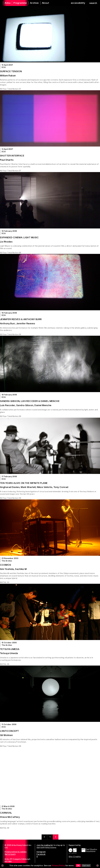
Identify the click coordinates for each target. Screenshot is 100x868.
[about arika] (44, 3)
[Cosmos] (50, 528)
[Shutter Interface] (50, 118)
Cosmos (6, 565)
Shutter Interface (12, 156)
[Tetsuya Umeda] (50, 612)
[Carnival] (50, 776)
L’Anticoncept (9, 731)
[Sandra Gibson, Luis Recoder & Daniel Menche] (50, 364)
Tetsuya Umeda (10, 649)
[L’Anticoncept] (50, 694)
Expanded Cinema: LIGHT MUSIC (19, 237)
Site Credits (75, 857)
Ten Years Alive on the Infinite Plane (24, 483)
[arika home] (6, 3)
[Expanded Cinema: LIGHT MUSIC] (50, 200)
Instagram (41, 852)
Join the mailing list (45, 845)
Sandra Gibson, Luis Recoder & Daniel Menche (30, 401)
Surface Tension (11, 71)
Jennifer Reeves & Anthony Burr (21, 319)
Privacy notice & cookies (16, 852)
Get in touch (10, 854)
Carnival (6, 813)
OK (78, 865)
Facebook (41, 854)
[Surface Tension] (50, 34)
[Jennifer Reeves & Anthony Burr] (50, 282)
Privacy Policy (58, 865)
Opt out (86, 865)
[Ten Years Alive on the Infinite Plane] (50, 446)
